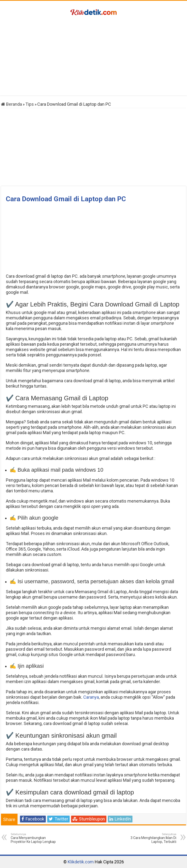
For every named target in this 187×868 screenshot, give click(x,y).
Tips (30, 104)
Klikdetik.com (81, 862)
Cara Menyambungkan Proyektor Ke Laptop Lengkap (36, 838)
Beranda (11, 104)
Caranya (91, 697)
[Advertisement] (93, 57)
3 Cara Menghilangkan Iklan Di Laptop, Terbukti (151, 838)
